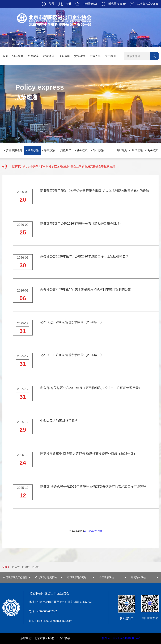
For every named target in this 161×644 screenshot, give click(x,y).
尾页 (100, 531)
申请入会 (95, 56)
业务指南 (64, 56)
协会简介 (18, 56)
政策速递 (49, 56)
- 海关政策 (49, 150)
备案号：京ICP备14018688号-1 (121, 638)
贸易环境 (80, 56)
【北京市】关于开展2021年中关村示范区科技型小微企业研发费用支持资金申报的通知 (62, 166)
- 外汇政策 (98, 150)
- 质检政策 (65, 150)
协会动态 (33, 56)
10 (94, 531)
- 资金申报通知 (13, 150)
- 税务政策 (81, 150)
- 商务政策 (32, 150)
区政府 (26, 567)
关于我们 (111, 56)
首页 (5, 56)
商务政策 (153, 150)
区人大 (16, 567)
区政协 (36, 567)
